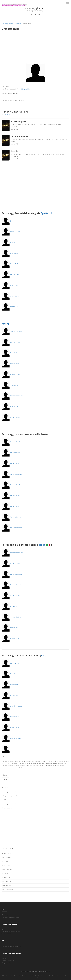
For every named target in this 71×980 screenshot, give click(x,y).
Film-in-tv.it (7, 114)
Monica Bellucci (11, 264)
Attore (5, 324)
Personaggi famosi (7, 24)
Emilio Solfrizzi (11, 685)
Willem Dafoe (10, 364)
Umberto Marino (11, 517)
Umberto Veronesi (12, 528)
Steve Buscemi (6, 885)
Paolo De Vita (10, 717)
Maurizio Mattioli (11, 585)
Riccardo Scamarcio (12, 638)
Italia (45, 545)
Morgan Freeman (11, 374)
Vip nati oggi (35, 15)
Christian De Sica (11, 617)
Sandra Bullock (11, 307)
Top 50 (4, 800)
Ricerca (5, 779)
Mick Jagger (5, 873)
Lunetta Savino (11, 695)
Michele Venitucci (12, 706)
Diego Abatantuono (12, 574)
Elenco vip (5, 788)
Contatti (4, 958)
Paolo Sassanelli (11, 674)
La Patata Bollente (20, 136)
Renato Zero (10, 628)
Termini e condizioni (8, 961)
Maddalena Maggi (11, 738)
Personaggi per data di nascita (11, 804)
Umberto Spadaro (12, 474)
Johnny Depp (10, 406)
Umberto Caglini (11, 496)
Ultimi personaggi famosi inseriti (11, 796)
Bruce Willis (10, 353)
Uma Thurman (10, 275)
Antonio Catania (11, 417)
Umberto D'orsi (11, 453)
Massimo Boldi (10, 242)
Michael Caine (6, 877)
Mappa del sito (6, 963)
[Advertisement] (35, 47)
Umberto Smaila (11, 485)
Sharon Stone (10, 296)
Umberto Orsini (11, 463)
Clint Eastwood (11, 385)
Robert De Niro (11, 342)
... (19, 127)
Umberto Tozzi (11, 442)
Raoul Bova (9, 606)
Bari (43, 655)
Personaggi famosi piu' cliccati (11, 792)
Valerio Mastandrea (12, 396)
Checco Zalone (11, 749)
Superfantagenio (19, 121)
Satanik (14, 151)
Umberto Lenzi (11, 506)
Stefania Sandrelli (12, 232)
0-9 (3, 975)
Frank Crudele (10, 727)
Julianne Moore (11, 221)
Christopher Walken (8, 889)
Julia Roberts (10, 253)
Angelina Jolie (10, 285)
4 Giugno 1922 (26, 89)
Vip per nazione (7, 808)
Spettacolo (17, 24)
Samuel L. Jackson (12, 331)
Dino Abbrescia (11, 663)
